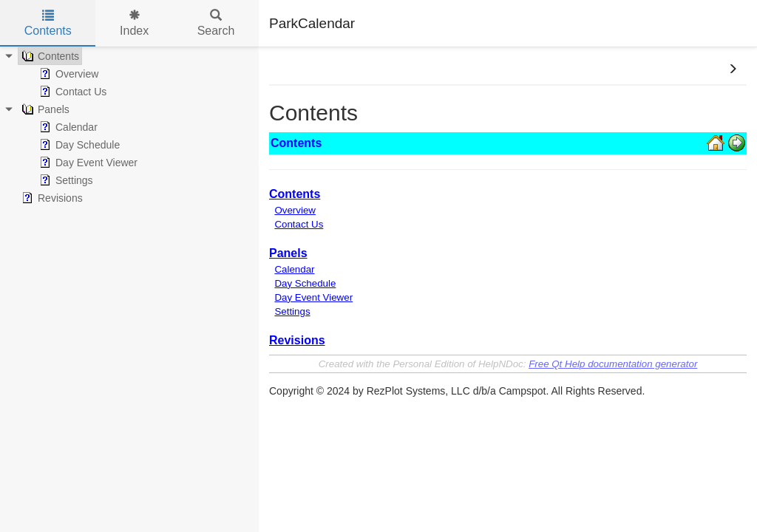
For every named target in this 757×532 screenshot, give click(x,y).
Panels (288, 253)
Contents (295, 194)
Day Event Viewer (313, 297)
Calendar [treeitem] (67, 127)
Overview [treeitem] (67, 74)
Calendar (294, 269)
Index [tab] (134, 23)
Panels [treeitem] (44, 109)
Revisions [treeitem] (51, 198)
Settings (292, 311)
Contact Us (299, 224)
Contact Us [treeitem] (71, 92)
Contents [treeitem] (49, 56)
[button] (733, 69)
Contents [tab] (48, 23)
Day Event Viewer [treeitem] (87, 163)
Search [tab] (216, 23)
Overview (295, 210)
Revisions (297, 340)
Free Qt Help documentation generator (613, 364)
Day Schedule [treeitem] (78, 145)
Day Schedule (305, 283)
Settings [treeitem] (65, 180)
